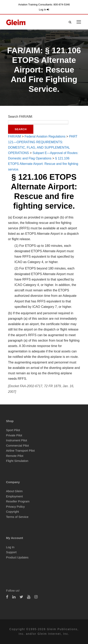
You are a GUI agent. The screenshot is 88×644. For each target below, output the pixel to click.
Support (11, 552)
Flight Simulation (17, 461)
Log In (44, 10)
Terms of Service (17, 517)
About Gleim (14, 491)
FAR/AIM (14, 136)
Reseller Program (18, 501)
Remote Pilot (15, 456)
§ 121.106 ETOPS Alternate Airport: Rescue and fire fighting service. (43, 164)
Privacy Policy (15, 507)
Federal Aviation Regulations (45, 136)
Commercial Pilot (17, 445)
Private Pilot (14, 435)
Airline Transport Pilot (20, 451)
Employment (14, 496)
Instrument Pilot (16, 440)
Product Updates (17, 557)
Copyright (12, 512)
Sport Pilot (13, 430)
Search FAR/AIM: (20, 117)
